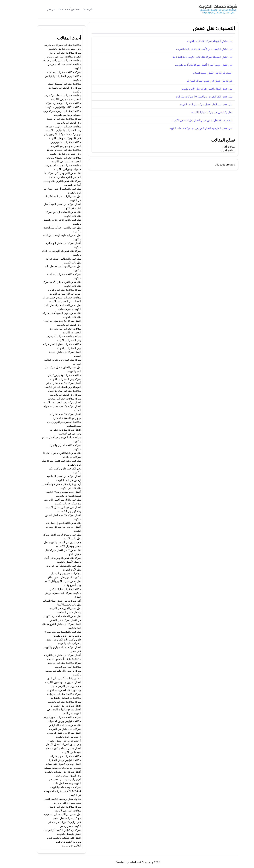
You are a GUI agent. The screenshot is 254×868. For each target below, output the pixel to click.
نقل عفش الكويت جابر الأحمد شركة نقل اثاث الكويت (193, 49)
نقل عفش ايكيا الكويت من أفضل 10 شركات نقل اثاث (193, 97)
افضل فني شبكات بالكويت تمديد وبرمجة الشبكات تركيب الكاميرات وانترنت (53, 842)
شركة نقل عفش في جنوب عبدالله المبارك (199, 81)
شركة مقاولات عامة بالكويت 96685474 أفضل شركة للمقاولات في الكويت (52, 791)
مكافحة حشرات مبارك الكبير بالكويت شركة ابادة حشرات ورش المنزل (52, 593)
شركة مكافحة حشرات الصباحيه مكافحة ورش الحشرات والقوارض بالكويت (52, 76)
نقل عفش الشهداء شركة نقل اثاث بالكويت (199, 41)
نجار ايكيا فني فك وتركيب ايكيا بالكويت (201, 112)
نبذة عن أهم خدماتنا (58, 9)
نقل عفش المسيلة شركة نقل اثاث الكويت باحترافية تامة (192, 57)
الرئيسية (77, 9)
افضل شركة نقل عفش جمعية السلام (202, 73)
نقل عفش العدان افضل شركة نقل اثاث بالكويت (196, 89)
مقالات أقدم (218, 147)
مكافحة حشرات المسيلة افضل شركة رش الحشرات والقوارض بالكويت (54, 88)
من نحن (40, 9)
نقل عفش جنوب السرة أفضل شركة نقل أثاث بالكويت (193, 65)
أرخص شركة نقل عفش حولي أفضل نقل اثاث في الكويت (191, 120)
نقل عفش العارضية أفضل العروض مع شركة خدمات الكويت (190, 128)
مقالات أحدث (217, 150)
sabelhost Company (130, 862)
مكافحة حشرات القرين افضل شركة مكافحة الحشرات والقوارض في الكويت (51, 64)
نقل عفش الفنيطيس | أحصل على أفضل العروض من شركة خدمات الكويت (52, 527)
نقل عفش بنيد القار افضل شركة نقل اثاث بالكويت (195, 104)
